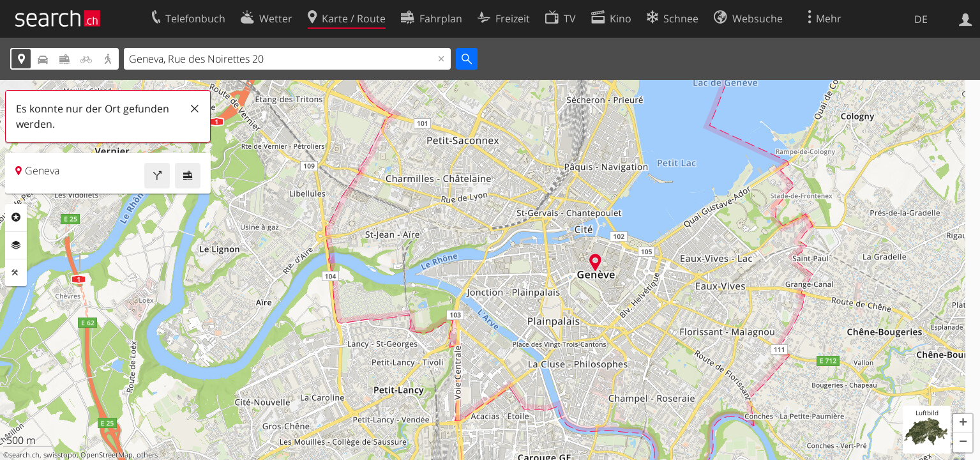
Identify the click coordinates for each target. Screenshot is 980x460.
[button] (963, 424)
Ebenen (16, 245)
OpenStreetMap (107, 455)
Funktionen (16, 273)
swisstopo (60, 455)
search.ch (24, 455)
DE (921, 19)
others (147, 455)
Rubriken (16, 217)
